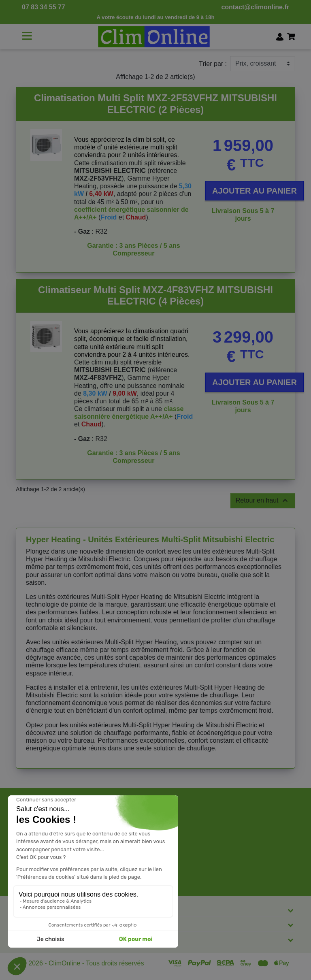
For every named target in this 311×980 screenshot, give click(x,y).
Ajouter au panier (255, 191)
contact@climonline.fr (255, 7)
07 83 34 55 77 (44, 7)
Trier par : (213, 64)
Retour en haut (263, 501)
